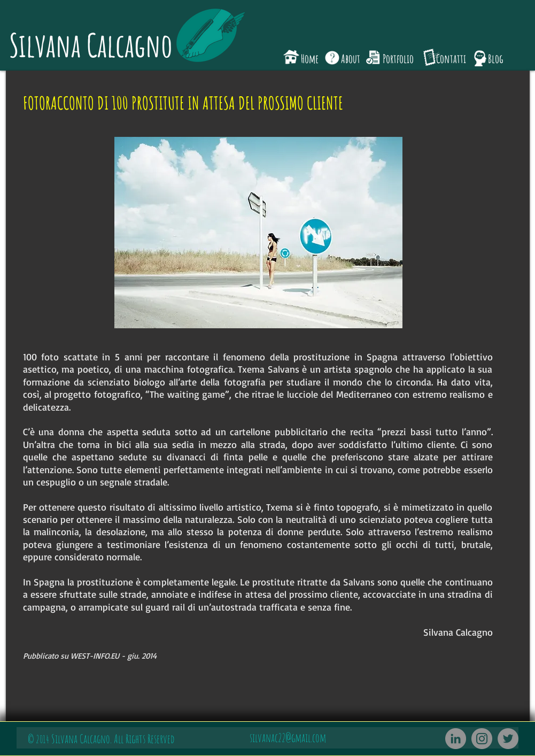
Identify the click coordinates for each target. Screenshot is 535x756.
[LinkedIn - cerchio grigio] (456, 739)
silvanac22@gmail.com (288, 738)
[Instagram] (482, 739)
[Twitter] (508, 739)
